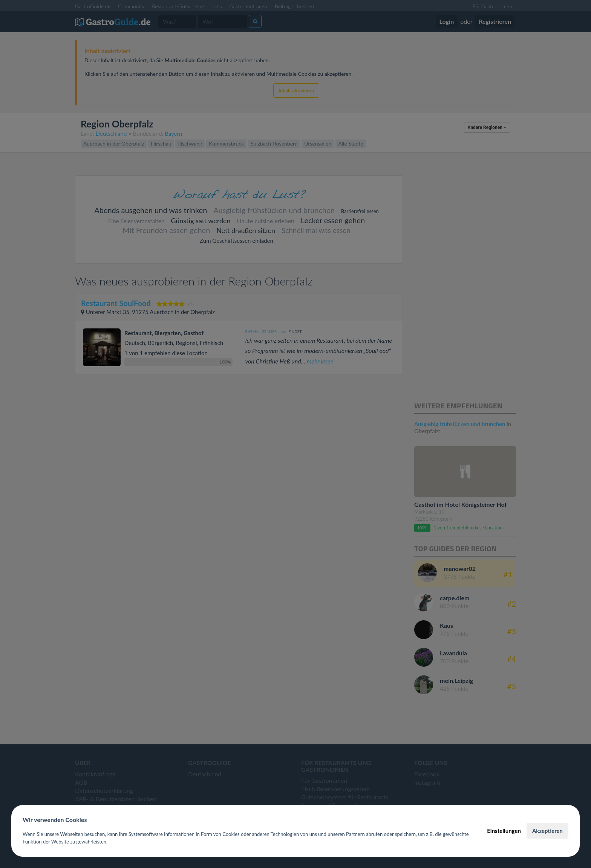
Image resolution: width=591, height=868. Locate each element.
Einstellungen (504, 831)
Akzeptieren (547, 831)
